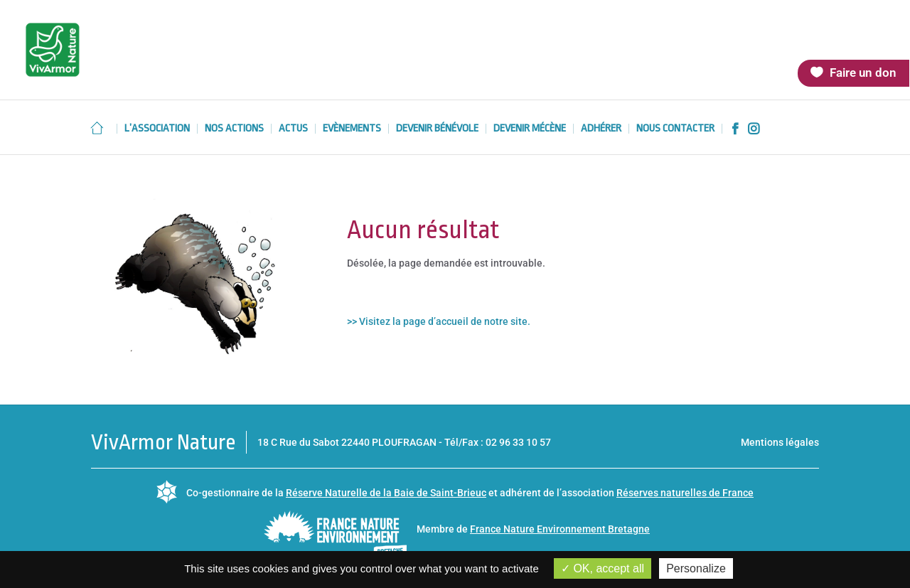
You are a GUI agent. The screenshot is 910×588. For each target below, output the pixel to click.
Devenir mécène (530, 129)
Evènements (352, 129)
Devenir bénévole (437, 129)
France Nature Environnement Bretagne (560, 529)
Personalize (696, 568)
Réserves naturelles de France (685, 493)
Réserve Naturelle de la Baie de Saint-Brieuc (386, 493)
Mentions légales (780, 442)
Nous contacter (675, 129)
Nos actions (234, 129)
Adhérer (601, 129)
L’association (157, 129)
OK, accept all (603, 568)
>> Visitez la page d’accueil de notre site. (439, 321)
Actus (293, 129)
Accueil (97, 128)
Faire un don (863, 73)
